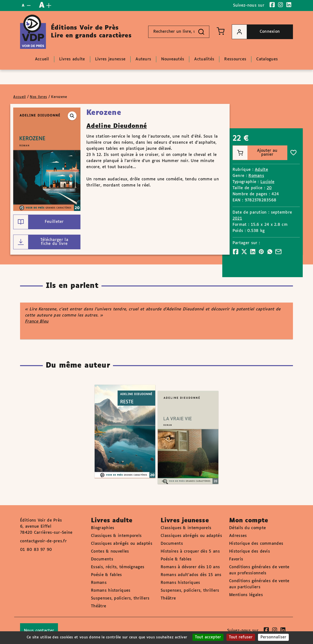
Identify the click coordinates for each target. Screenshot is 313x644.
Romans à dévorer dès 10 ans (190, 567)
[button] (72, 116)
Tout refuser (241, 637)
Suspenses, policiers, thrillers (120, 598)
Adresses (238, 536)
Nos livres (38, 97)
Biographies (103, 528)
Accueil (19, 97)
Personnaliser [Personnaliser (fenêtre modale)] (273, 637)
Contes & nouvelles (110, 551)
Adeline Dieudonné (117, 126)
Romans (256, 176)
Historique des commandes (256, 544)
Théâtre (99, 606)
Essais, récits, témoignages (118, 567)
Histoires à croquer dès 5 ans (190, 551)
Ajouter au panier (255, 153)
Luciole (267, 182)
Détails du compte (247, 528)
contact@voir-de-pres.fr (43, 541)
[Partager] (236, 252)
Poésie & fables (106, 575)
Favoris (236, 559)
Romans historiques (111, 591)
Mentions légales (246, 595)
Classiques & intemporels (116, 536)
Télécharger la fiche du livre (41, 242)
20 (269, 188)
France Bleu (37, 322)
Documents (102, 559)
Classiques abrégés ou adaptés (122, 544)
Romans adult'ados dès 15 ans (191, 575)
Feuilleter (39, 222)
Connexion (256, 32)
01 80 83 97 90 (36, 550)
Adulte (261, 170)
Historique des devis (250, 551)
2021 (237, 219)
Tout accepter (208, 637)
